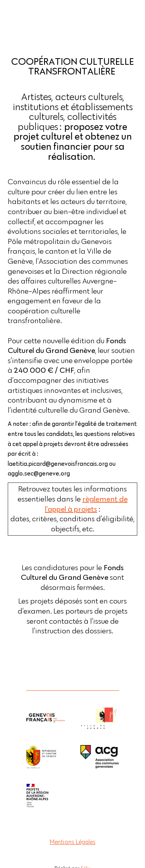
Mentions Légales (73, 842)
